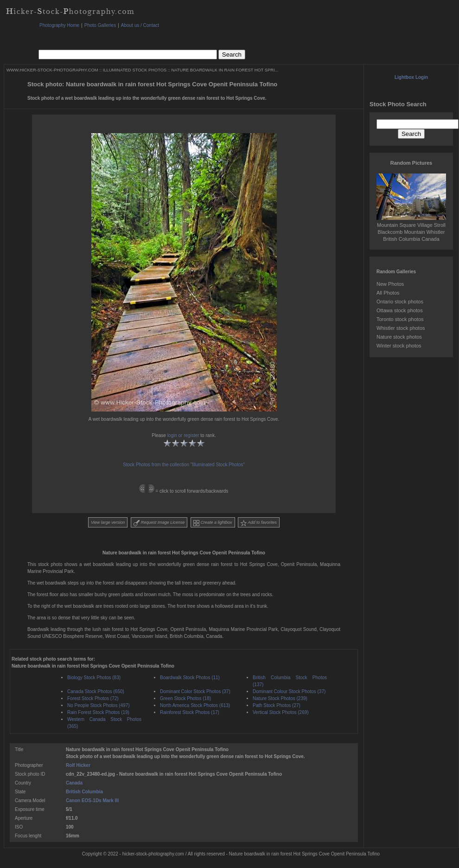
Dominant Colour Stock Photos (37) (289, 691)
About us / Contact (140, 25)
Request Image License (159, 523)
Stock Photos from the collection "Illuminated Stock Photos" (184, 465)
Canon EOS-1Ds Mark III (92, 800)
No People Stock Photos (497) (99, 705)
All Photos (388, 293)
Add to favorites (259, 523)
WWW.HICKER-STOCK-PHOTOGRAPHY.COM (52, 70)
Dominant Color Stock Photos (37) (195, 691)
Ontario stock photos (400, 302)
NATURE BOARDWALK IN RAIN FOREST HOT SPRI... (225, 70)
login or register (183, 435)
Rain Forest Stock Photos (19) (98, 712)
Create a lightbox (213, 523)
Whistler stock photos (401, 328)
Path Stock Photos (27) (277, 705)
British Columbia (84, 792)
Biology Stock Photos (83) (94, 678)
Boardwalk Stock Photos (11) (190, 678)
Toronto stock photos (400, 319)
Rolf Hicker (78, 765)
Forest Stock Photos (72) (93, 698)
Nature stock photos (399, 337)
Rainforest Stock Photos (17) (190, 712)
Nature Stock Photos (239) (280, 698)
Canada (74, 783)
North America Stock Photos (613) (195, 705)
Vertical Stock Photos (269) (281, 712)
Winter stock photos (399, 346)
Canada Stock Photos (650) (96, 691)
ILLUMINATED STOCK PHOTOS (135, 70)
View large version (108, 522)
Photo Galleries (100, 25)
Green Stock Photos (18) (185, 698)
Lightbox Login (411, 77)
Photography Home (59, 25)
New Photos (390, 284)
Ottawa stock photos (400, 310)
